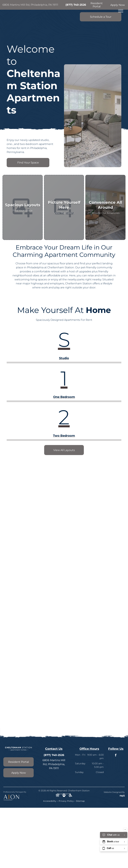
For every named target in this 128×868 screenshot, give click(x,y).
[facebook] (116, 756)
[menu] (121, 11)
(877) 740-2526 (76, 5)
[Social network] (58, 796)
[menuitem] (50, 801)
